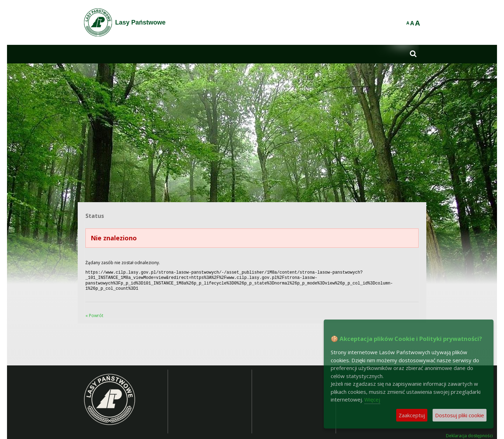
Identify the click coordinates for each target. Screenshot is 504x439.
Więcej (372, 399)
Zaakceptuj (412, 415)
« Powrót (94, 313)
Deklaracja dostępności (469, 433)
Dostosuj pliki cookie (460, 415)
